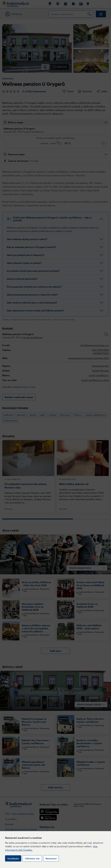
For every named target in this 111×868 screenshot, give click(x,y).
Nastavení (51, 858)
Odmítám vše (32, 858)
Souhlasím (13, 858)
